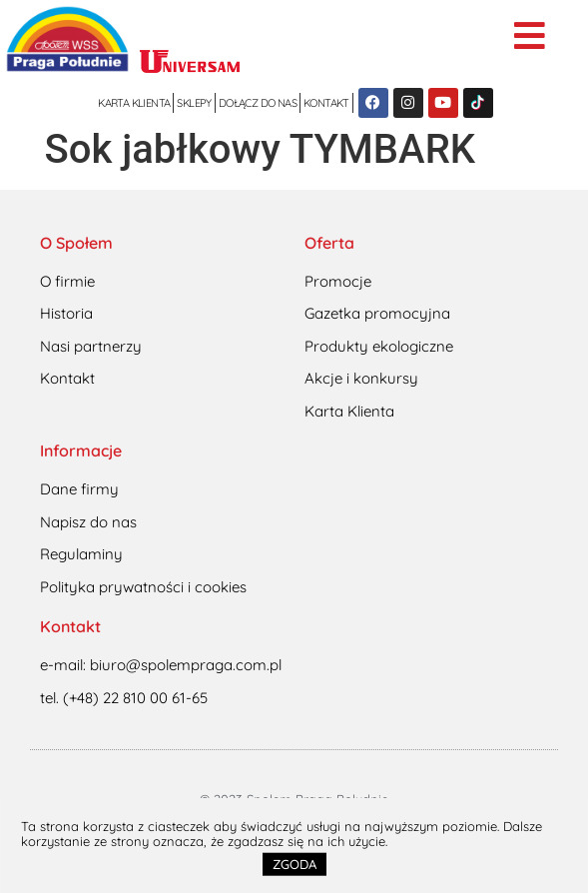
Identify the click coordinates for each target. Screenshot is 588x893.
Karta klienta (134, 103)
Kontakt (326, 103)
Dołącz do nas (258, 103)
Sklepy (194, 103)
